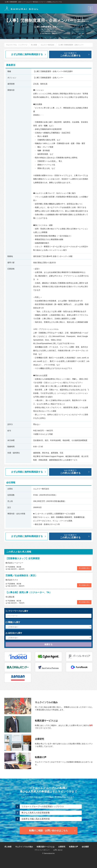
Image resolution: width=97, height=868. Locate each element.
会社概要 (85, 847)
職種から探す (13, 622)
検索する (48, 644)
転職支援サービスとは (46, 847)
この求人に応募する (72, 54)
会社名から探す (14, 633)
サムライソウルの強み (24, 847)
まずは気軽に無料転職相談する (29, 54)
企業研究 (62, 847)
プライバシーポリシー (42, 850)
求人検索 (8, 847)
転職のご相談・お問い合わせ (53, 831)
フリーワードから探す (17, 611)
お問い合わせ (58, 850)
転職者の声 (74, 847)
